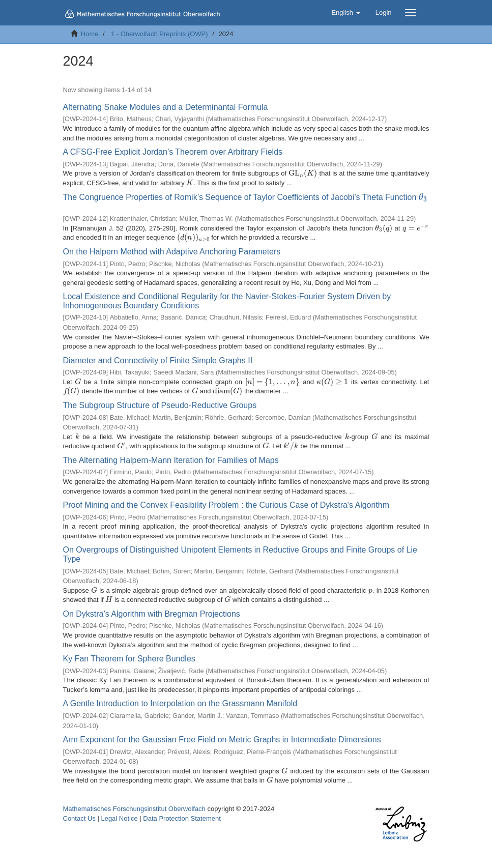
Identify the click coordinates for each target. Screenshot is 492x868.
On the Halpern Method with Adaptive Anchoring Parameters (172, 252)
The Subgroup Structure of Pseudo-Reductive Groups (160, 405)
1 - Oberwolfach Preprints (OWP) (160, 34)
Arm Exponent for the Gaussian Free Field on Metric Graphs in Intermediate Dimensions (222, 740)
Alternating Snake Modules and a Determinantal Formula (166, 107)
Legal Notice (119, 818)
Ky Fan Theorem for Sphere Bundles (129, 659)
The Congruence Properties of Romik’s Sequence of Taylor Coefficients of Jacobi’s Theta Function (245, 197)
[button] (345, 13)
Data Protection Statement (182, 818)
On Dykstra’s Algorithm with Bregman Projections (152, 614)
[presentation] (303, 173)
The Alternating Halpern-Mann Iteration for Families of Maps (171, 460)
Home (90, 34)
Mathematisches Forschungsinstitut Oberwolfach (134, 809)
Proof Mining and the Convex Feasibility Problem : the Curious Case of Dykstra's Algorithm (226, 505)
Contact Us (79, 818)
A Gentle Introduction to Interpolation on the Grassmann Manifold (180, 703)
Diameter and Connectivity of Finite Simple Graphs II (158, 360)
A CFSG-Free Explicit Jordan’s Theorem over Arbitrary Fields (173, 152)
